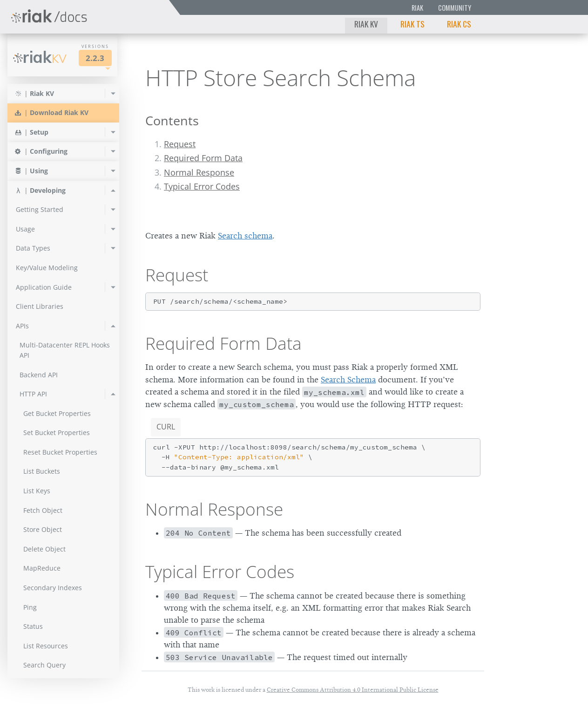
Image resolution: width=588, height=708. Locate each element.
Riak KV (366, 24)
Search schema (245, 236)
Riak (417, 8)
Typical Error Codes (202, 186)
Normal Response (199, 172)
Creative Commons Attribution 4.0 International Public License (353, 690)
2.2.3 (95, 58)
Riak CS (459, 24)
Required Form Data (203, 158)
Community (455, 8)
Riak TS (412, 24)
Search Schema (348, 380)
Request (180, 144)
